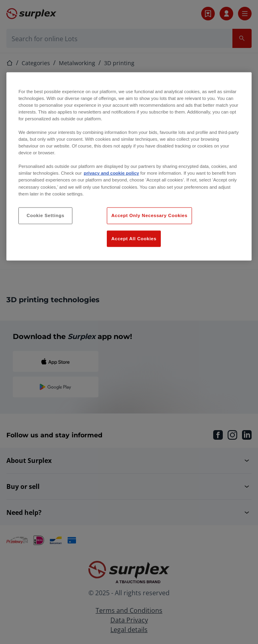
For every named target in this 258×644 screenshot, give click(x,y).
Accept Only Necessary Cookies (149, 215)
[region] (129, 166)
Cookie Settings (45, 215)
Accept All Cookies (134, 238)
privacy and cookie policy (111, 173)
